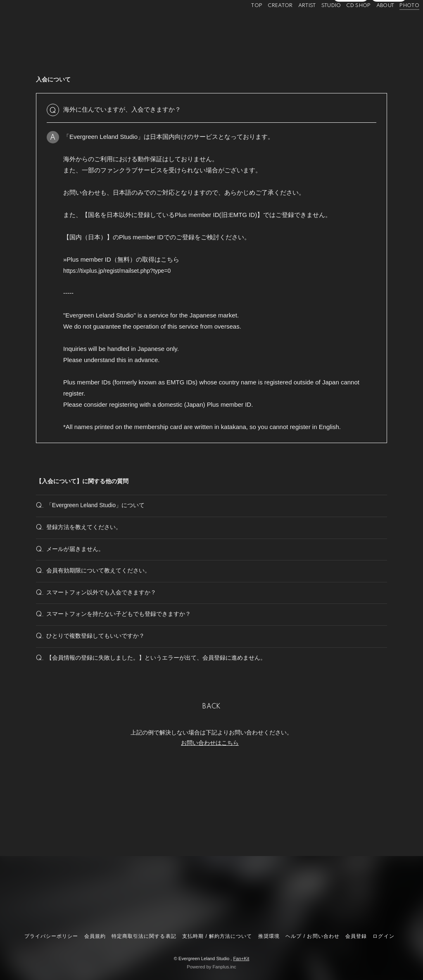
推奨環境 (269, 936)
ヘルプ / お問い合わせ (312, 936)
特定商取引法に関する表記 (144, 936)
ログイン (389, 38)
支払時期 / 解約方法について (217, 936)
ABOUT (373, 24)
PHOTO (397, 24)
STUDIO (318, 24)
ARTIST (294, 24)
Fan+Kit (241, 959)
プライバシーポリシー (51, 936)
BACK (211, 773)
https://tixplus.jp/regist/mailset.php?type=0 (121, 271)
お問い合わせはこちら (210, 809)
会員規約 (95, 936)
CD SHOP (346, 24)
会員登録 (351, 38)
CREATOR (268, 24)
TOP (244, 24)
